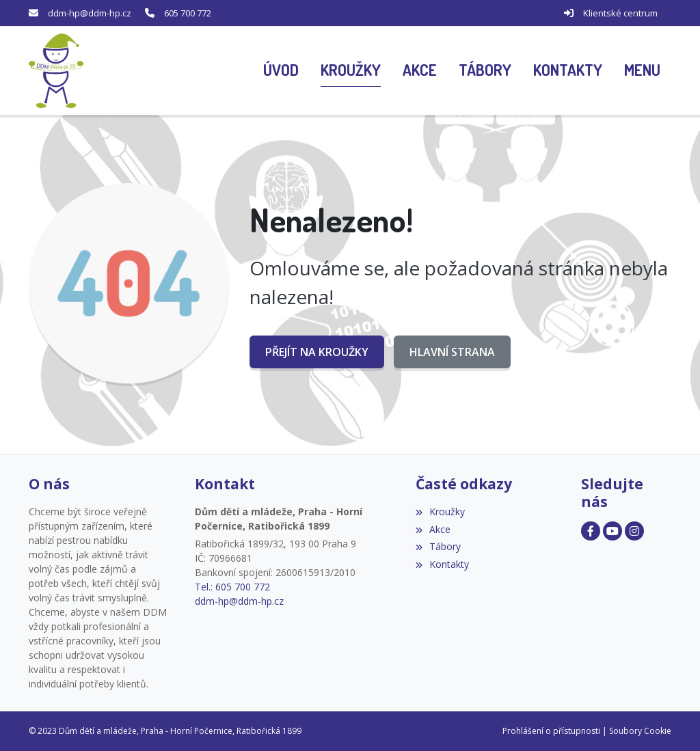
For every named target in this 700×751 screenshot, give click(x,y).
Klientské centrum (620, 13)
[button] (642, 71)
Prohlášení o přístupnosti (551, 731)
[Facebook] (591, 531)
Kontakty (442, 564)
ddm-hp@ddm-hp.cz (90, 13)
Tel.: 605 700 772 (232, 587)
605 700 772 (188, 13)
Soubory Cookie (640, 731)
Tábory (438, 546)
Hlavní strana (452, 352)
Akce (433, 529)
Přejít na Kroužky (317, 352)
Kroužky (440, 511)
